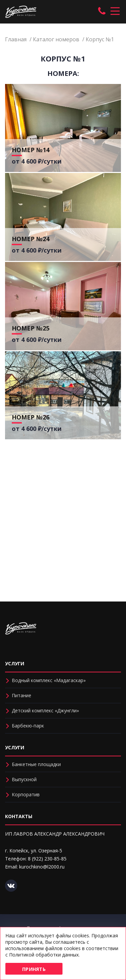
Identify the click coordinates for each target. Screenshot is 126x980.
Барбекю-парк (28, 726)
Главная (16, 39)
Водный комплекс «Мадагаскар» (49, 680)
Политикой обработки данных (44, 955)
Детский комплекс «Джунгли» (45, 710)
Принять (34, 969)
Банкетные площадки (36, 764)
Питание (22, 695)
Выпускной (24, 779)
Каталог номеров (56, 39)
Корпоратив (26, 794)
